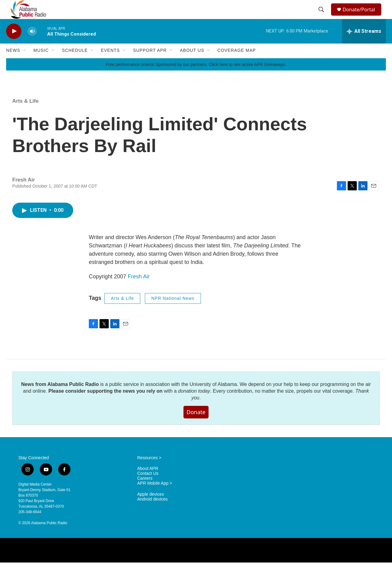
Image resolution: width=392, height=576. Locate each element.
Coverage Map (237, 64)
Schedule (75, 64)
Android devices (153, 513)
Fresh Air (139, 290)
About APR (148, 482)
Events (110, 64)
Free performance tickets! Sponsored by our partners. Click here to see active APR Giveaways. (196, 78)
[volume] (32, 45)
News (13, 64)
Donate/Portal (362, 16)
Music (41, 64)
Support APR (150, 64)
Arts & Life (25, 114)
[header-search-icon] (322, 16)
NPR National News (173, 312)
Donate (196, 425)
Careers (145, 492)
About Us (192, 64)
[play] (14, 45)
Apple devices (151, 508)
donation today (194, 404)
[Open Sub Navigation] (25, 64)
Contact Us (148, 487)
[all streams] (364, 44)
